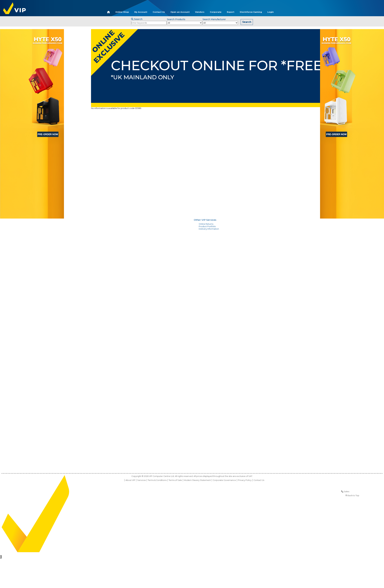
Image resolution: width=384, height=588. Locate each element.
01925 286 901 (357, 492)
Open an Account (180, 12)
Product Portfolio (207, 226)
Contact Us (159, 12)
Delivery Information (209, 229)
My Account (141, 12)
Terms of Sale (175, 480)
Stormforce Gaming (251, 12)
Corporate (216, 12)
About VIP (130, 480)
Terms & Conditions (157, 480)
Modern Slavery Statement (197, 480)
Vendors (200, 12)
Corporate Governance (224, 480)
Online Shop (122, 12)
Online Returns (206, 224)
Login (271, 12)
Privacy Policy (245, 480)
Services (142, 480)
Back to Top (352, 495)
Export (231, 12)
